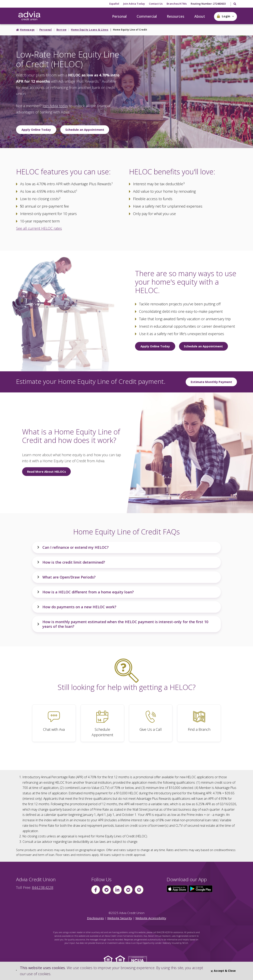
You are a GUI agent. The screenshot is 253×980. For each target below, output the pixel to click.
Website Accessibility (151, 918)
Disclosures (95, 918)
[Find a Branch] (199, 723)
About (200, 16)
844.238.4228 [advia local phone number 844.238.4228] (43, 887)
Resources (176, 16)
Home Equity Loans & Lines (90, 30)
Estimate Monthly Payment (211, 382)
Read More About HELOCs (47, 471)
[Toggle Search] (235, 4)
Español (114, 4)
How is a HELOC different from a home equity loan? (85, 592)
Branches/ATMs (177, 4)
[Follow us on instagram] (139, 890)
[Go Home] (29, 16)
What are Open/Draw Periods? (66, 577)
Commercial (147, 16)
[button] (225, 16)
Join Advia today (55, 106)
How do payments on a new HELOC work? (77, 607)
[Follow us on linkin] (117, 890)
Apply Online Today (36, 130)
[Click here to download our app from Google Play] (201, 888)
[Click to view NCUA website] (139, 961)
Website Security (120, 918)
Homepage (27, 30)
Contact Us (156, 4)
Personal (119, 16)
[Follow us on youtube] (128, 890)
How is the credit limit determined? (71, 562)
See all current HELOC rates (39, 228)
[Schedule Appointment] (102, 723)
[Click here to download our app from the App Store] (178, 888)
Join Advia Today (134, 4)
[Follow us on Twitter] (107, 890)
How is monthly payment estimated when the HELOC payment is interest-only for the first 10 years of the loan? (123, 624)
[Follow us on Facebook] (96, 890)
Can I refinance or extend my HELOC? (73, 547)
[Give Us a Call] (151, 723)
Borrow (61, 30)
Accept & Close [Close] (223, 971)
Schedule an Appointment (85, 130)
